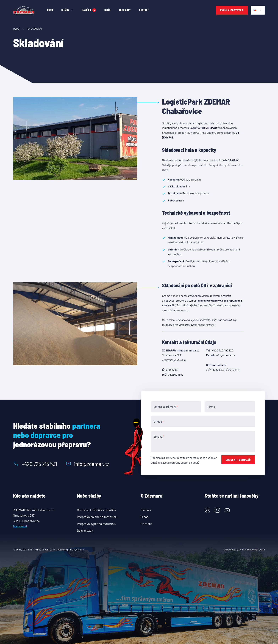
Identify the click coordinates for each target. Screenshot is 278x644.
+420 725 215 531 (35, 464)
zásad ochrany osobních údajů (181, 462)
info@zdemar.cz (87, 464)
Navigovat (20, 526)
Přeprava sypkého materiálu (97, 524)
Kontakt (146, 524)
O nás (145, 517)
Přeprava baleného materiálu (97, 517)
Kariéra (146, 510)
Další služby (85, 530)
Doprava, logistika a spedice (97, 510)
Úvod (16, 29)
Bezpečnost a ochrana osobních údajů (244, 549)
